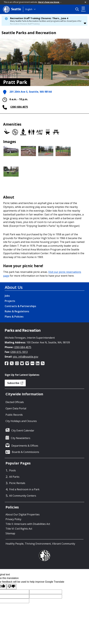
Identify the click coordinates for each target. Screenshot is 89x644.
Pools (12, 470)
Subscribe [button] (15, 383)
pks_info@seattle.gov (26, 357)
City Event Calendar (23, 430)
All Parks (14, 477)
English (29, 9)
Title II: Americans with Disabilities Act (28, 524)
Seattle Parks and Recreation (29, 33)
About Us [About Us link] (14, 287)
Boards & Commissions (25, 452)
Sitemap (10, 533)
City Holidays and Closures (21, 421)
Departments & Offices (25, 446)
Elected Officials (15, 402)
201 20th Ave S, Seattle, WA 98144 (31, 92)
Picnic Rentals (17, 483)
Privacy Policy (13, 519)
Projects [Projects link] (10, 301)
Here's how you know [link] (50, 2)
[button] (86, 2)
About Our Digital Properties (23, 514)
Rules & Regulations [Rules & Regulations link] (17, 311)
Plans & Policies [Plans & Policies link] (14, 317)
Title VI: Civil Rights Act (19, 529)
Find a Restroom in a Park (24, 489)
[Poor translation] (12, 587)
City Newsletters (21, 438)
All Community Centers (23, 496)
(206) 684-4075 (19, 107)
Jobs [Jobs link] (7, 296)
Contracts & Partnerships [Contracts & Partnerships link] (20, 306)
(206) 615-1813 (19, 352)
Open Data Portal (16, 408)
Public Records (14, 415)
